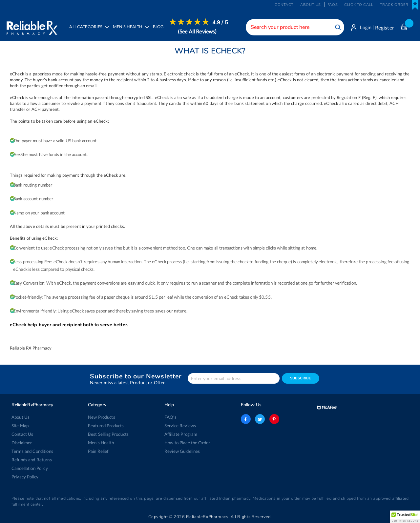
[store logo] (32, 26)
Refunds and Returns (32, 460)
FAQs (333, 5)
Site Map (20, 426)
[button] (405, 517)
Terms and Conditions (32, 451)
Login (365, 28)
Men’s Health (101, 443)
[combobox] (294, 27)
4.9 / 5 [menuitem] (220, 23)
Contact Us (22, 434)
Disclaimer (22, 443)
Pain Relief (98, 451)
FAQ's (170, 417)
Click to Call (359, 5)
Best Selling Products (108, 434)
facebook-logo (246, 419)
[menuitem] (129, 31)
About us (311, 5)
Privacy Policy (25, 477)
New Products (102, 417)
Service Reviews (180, 426)
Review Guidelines (182, 451)
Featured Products (106, 426)
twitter (260, 419)
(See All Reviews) (198, 31)
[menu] (147, 31)
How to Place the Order (187, 443)
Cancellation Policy (30, 468)
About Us (21, 417)
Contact (284, 5)
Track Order (394, 5)
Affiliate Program (181, 434)
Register (385, 28)
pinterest (274, 419)
